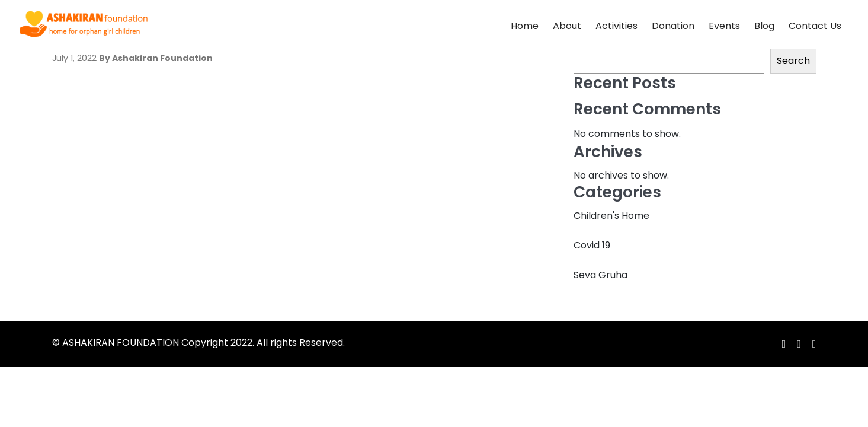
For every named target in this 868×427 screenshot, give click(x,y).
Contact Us (815, 26)
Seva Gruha (600, 275)
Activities (616, 26)
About (567, 26)
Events (724, 26)
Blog (764, 26)
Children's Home (611, 216)
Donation (673, 26)
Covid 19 (592, 245)
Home (525, 26)
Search (793, 61)
